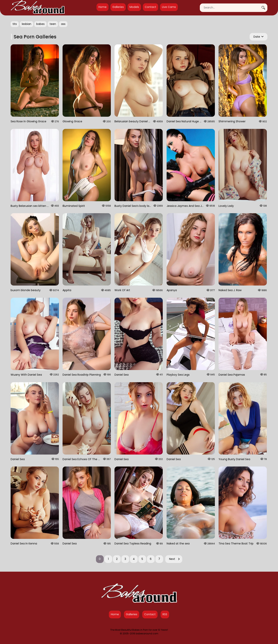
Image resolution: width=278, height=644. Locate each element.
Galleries (118, 7)
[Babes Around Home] (38, 8)
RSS (165, 614)
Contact (150, 7)
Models (134, 7)
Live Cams (169, 7)
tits (15, 24)
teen (53, 24)
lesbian (27, 24)
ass (63, 24)
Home (103, 7)
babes (40, 24)
